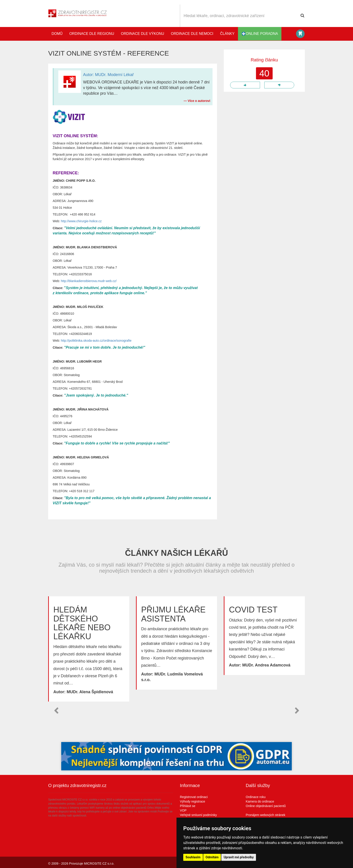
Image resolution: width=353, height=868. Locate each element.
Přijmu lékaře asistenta (173, 614)
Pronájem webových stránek (266, 815)
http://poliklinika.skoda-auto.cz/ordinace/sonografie (96, 341)
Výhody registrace (192, 801)
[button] (56, 711)
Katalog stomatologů (300, 34)
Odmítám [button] (212, 857)
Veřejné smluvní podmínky (198, 815)
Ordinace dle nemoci (192, 34)
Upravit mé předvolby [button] (239, 857)
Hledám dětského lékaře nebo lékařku (82, 623)
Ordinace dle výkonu (143, 34)
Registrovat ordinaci (194, 797)
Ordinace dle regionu (92, 34)
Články (227, 34)
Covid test (253, 610)
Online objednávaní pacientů (266, 806)
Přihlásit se (188, 806)
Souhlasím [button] (193, 857)
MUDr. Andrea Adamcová (266, 665)
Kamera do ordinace (260, 801)
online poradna (260, 34)
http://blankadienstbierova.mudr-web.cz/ (89, 281)
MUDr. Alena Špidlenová (90, 692)
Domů (57, 34)
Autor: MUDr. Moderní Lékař (108, 75)
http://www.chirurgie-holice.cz (81, 221)
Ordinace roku (256, 797)
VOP (183, 810)
